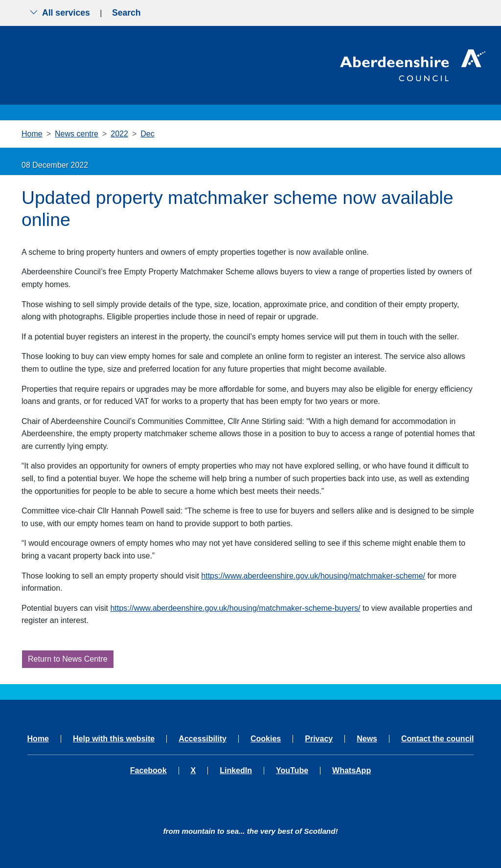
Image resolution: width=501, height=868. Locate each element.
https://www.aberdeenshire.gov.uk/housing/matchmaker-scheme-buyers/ (235, 608)
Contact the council (437, 739)
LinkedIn (236, 771)
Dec (147, 134)
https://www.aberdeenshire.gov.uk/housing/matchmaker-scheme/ (313, 576)
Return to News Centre (68, 659)
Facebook (148, 771)
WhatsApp (352, 771)
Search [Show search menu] (126, 13)
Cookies (266, 739)
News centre (77, 134)
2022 (119, 134)
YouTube (292, 771)
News (367, 739)
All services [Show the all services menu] (60, 13)
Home (32, 134)
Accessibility (203, 739)
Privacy (319, 739)
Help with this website (114, 739)
